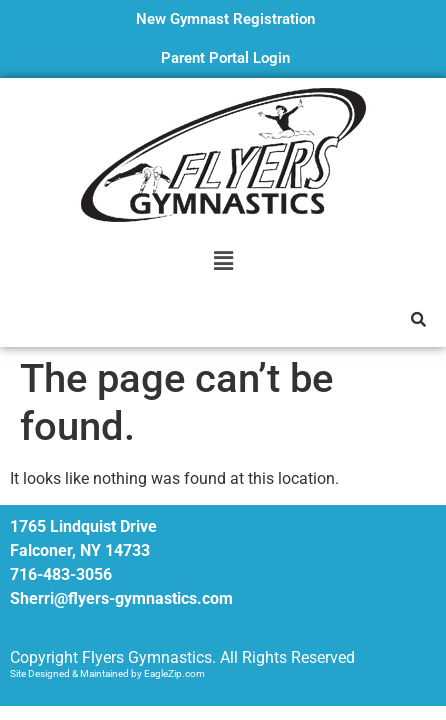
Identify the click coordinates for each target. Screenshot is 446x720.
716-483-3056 (61, 574)
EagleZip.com (174, 673)
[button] (223, 261)
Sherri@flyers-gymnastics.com (121, 598)
